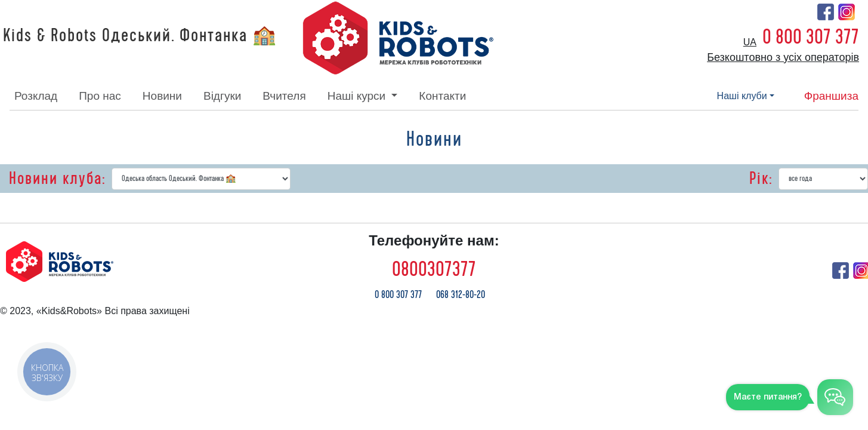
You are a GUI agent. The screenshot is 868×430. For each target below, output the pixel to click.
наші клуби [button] (742, 96)
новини (162, 96)
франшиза (831, 96)
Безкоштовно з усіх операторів (783, 57)
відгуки (222, 96)
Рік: (761, 179)
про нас (100, 96)
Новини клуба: (57, 179)
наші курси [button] (358, 96)
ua (750, 42)
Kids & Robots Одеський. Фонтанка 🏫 (140, 36)
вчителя (284, 96)
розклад (36, 96)
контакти (442, 96)
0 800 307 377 (811, 37)
